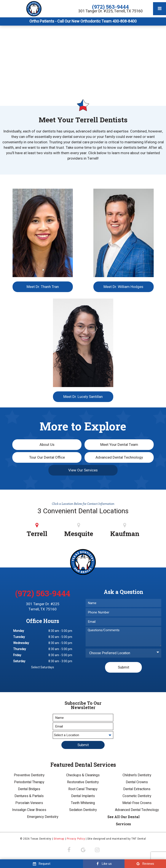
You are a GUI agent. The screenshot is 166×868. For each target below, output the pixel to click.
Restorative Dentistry (83, 782)
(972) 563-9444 (110, 7)
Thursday (20, 649)
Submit (124, 667)
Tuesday (19, 637)
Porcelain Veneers (29, 803)
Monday (19, 631)
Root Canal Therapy (83, 789)
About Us (47, 445)
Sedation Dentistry (83, 810)
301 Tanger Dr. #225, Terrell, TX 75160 (110, 11)
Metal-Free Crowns (137, 803)
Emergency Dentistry (43, 817)
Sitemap (59, 839)
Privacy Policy (76, 839)
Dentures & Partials (29, 796)
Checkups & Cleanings (83, 775)
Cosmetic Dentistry (137, 796)
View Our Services (83, 470)
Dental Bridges (29, 789)
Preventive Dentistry (29, 775)
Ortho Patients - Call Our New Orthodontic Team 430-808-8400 (83, 21)
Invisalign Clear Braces (29, 810)
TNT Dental (139, 839)
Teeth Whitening (83, 803)
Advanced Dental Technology (119, 457)
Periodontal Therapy (29, 782)
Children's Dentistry (137, 775)
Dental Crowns (137, 782)
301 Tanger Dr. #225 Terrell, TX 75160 (43, 607)
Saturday (19, 661)
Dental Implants (83, 796)
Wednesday (21, 643)
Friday (17, 655)
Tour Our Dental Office (47, 457)
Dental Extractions (137, 789)
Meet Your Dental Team (119, 445)
